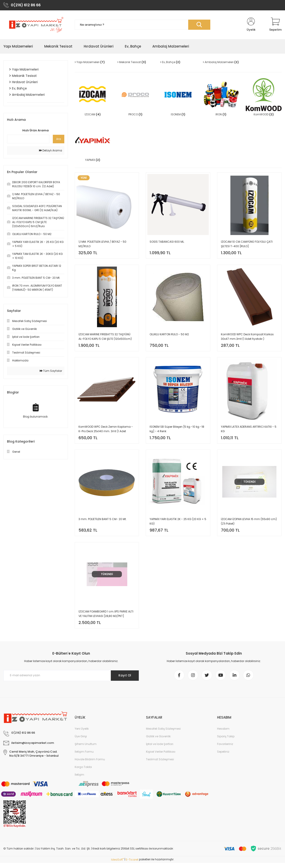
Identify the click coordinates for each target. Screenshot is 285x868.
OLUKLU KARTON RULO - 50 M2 (169, 335)
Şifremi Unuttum (86, 749)
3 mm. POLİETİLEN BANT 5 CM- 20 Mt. (103, 522)
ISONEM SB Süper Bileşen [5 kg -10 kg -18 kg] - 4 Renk (177, 431)
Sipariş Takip (226, 742)
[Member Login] (251, 25)
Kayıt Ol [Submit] (124, 680)
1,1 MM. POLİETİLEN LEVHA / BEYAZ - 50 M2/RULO (102, 245)
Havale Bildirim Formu (90, 765)
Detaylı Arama (51, 151)
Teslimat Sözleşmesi (160, 765)
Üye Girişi (81, 742)
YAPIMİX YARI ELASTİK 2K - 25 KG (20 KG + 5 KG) (178, 524)
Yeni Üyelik (82, 734)
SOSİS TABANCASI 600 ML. (167, 242)
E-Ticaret (132, 865)
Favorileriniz (225, 749)
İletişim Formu (84, 757)
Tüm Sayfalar (51, 371)
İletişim (79, 780)
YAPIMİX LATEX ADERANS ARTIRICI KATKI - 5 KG (249, 431)
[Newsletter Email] (71, 680)
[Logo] (36, 25)
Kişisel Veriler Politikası (161, 757)
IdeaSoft (117, 865)
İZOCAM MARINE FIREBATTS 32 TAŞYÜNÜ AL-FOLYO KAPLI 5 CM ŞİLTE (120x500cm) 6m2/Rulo (105, 338)
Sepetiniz (223, 757)
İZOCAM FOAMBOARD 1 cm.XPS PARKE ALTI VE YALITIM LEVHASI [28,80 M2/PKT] (106, 618)
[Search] (143, 25)
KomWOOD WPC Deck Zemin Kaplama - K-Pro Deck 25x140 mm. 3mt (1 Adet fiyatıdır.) (106, 431)
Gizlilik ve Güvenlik (158, 742)
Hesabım (223, 734)
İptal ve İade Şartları (160, 749)
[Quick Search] (28, 139)
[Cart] (275, 25)
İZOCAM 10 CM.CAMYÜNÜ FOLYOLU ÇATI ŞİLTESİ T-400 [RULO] (247, 245)
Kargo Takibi (83, 772)
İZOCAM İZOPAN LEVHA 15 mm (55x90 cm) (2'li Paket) (249, 524)
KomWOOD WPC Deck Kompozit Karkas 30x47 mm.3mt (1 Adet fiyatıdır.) (247, 338)
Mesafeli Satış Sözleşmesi (163, 734)
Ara (59, 139)
